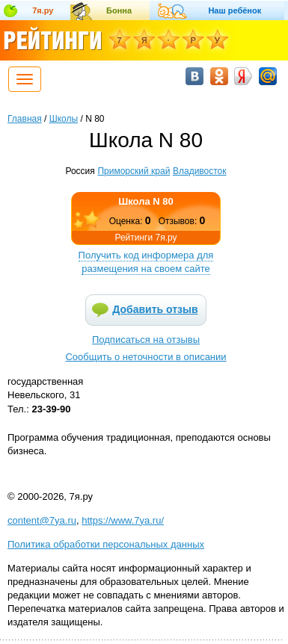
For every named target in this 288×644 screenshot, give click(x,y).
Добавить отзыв (155, 309)
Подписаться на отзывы (146, 340)
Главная (25, 119)
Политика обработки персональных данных (106, 544)
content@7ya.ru (42, 520)
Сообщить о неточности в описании (145, 357)
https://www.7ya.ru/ (123, 520)
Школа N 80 (146, 201)
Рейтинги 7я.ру (145, 238)
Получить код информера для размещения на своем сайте (146, 262)
